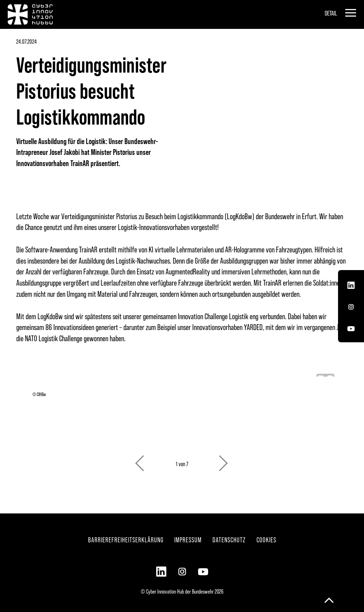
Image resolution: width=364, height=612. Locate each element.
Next (224, 460)
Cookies (266, 540)
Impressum (188, 540)
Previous (140, 460)
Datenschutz (229, 540)
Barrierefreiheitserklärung (126, 540)
